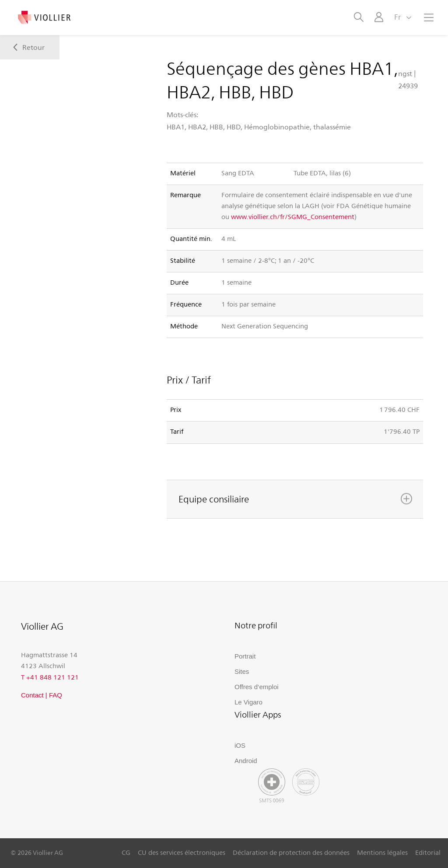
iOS (240, 745)
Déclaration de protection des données (291, 852)
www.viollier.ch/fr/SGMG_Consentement (293, 216)
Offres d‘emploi (257, 687)
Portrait (245, 656)
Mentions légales (382, 852)
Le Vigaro (248, 702)
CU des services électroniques (182, 852)
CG (126, 852)
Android (246, 761)
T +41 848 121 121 (50, 677)
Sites (242, 671)
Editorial (428, 852)
